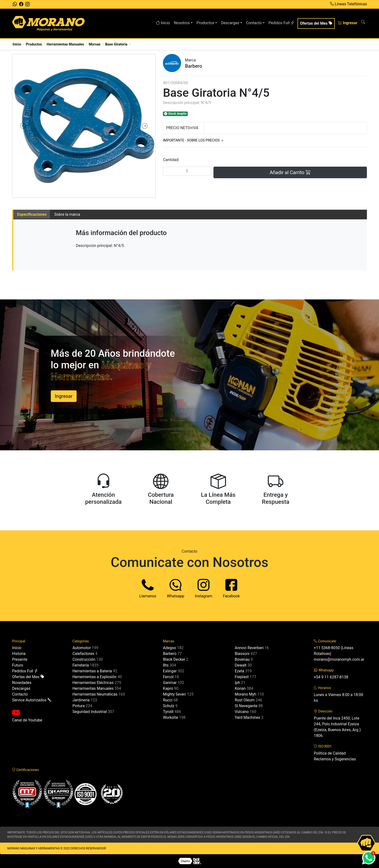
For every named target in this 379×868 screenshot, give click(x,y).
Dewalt (241, 665)
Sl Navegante (246, 706)
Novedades (22, 683)
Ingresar (348, 23)
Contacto (20, 694)
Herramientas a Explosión (95, 677)
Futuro (18, 665)
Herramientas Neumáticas (95, 694)
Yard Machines (247, 717)
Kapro (168, 688)
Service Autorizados (32, 700)
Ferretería (81, 665)
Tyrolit (168, 712)
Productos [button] (205, 23)
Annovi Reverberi (249, 648)
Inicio (163, 23)
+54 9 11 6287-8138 (331, 677)
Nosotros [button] (182, 23)
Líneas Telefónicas (348, 4)
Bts (166, 665)
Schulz (169, 706)
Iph (237, 683)
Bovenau (242, 659)
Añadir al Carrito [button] (290, 172)
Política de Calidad (330, 753)
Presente (20, 659)
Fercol (168, 677)
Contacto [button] (254, 23)
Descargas (21, 688)
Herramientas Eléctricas (93, 683)
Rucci (168, 700)
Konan (240, 688)
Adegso (169, 648)
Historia (19, 654)
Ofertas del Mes (316, 23)
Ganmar (170, 683)
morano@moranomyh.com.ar (339, 659)
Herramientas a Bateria (92, 671)
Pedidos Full (281, 23)
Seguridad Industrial (90, 712)
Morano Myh (245, 694)
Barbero (170, 654)
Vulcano (242, 712)
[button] (23, 126)
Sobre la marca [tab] (67, 214)
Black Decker (174, 659)
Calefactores (83, 654)
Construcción (84, 659)
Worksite (170, 717)
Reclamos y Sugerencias (335, 759)
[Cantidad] (187, 171)
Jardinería (81, 700)
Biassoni (242, 654)
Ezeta (239, 671)
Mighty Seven (174, 694)
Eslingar (170, 671)
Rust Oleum (245, 700)
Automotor (82, 648)
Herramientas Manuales (93, 688)
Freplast (242, 677)
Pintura (79, 706)
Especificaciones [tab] (32, 214)
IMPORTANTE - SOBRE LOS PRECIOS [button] (193, 140)
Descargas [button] (230, 23)
